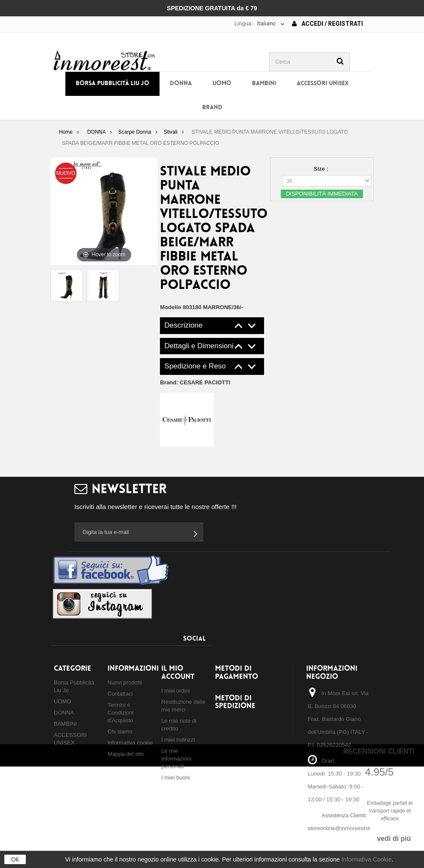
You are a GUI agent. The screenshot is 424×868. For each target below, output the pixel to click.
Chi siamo (120, 732)
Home (66, 132)
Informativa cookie (130, 743)
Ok (15, 859)
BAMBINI (264, 84)
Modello (171, 307)
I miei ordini (175, 691)
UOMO (222, 84)
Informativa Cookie (367, 859)
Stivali (171, 132)
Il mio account (178, 673)
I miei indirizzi (178, 740)
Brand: (195, 382)
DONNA (181, 84)
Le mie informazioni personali (176, 759)
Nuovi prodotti (125, 682)
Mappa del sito (126, 754)
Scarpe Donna (135, 132)
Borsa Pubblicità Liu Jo (112, 84)
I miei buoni (175, 778)
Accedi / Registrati (327, 24)
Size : (322, 169)
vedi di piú (394, 839)
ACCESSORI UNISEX (323, 84)
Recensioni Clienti (379, 751)
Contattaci (120, 694)
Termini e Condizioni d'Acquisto (121, 713)
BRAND (212, 108)
